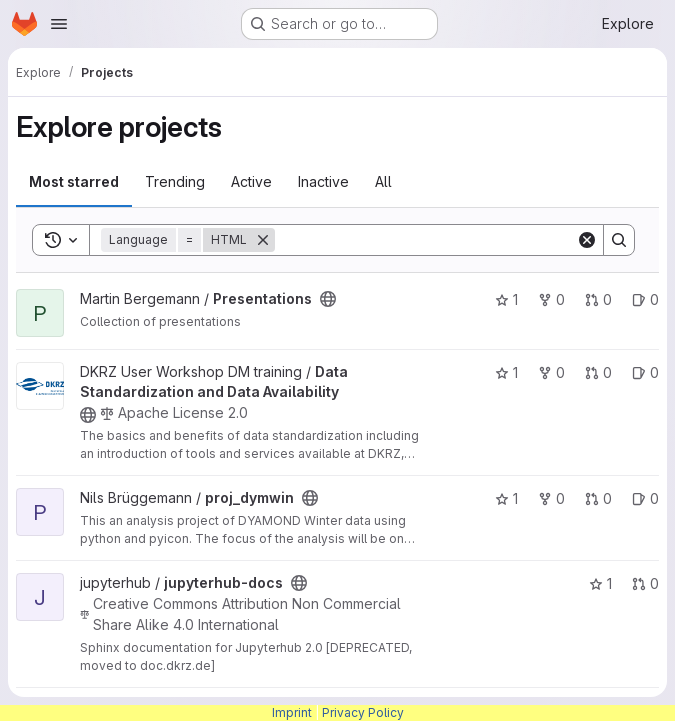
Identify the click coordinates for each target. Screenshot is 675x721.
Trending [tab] (175, 181)
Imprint (292, 712)
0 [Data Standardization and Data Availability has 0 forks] (551, 372)
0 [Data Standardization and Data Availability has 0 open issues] (645, 372)
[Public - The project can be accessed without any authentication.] (328, 299)
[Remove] (263, 240)
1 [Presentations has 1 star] (506, 299)
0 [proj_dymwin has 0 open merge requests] (598, 498)
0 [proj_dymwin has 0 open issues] (645, 498)
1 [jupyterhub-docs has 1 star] (600, 583)
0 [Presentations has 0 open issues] (645, 299)
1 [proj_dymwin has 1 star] (506, 498)
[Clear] (587, 240)
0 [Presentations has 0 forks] (551, 299)
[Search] (425, 240)
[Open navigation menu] (59, 24)
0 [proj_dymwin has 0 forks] (551, 498)
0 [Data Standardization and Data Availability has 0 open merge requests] (598, 372)
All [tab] (383, 181)
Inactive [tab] (323, 181)
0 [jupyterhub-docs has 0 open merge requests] (645, 583)
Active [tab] (251, 181)
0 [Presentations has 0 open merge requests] (598, 299)
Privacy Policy (363, 712)
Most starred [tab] (74, 181)
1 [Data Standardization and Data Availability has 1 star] (506, 372)
